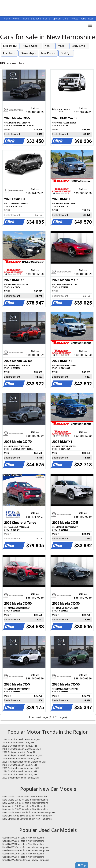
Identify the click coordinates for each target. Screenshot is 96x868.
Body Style (79, 46)
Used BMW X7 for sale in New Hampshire (23, 854)
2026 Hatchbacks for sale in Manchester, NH (24, 762)
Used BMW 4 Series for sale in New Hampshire (26, 860)
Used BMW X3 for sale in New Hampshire (23, 838)
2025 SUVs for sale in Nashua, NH (20, 765)
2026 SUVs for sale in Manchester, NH (22, 749)
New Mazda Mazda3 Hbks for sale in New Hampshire (29, 812)
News (16, 19)
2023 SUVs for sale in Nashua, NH (20, 775)
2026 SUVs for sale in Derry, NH (18, 743)
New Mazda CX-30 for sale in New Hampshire (25, 803)
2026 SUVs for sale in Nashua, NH (20, 746)
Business (36, 19)
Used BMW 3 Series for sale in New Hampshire (26, 847)
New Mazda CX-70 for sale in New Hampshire (25, 809)
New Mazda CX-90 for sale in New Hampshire (25, 806)
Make (62, 46)
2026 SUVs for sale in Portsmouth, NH (21, 739)
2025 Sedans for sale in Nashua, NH (20, 768)
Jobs (84, 19)
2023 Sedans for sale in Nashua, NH (20, 778)
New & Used (31, 46)
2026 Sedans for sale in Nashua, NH (20, 759)
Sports (47, 19)
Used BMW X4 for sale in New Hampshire (23, 857)
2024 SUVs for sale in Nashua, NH (20, 771)
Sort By (66, 53)
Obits (66, 19)
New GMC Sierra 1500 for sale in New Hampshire (27, 816)
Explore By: (10, 46)
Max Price (48, 53)
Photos (75, 19)
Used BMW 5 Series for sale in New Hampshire (26, 850)
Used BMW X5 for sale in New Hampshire (23, 841)
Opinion (57, 19)
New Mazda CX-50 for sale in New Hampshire (25, 800)
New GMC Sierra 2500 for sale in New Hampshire (27, 819)
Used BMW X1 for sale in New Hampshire (23, 844)
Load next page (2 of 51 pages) (48, 717)
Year (49, 46)
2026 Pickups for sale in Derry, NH (19, 752)
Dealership (28, 53)
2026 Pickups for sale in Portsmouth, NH (22, 755)
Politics (25, 19)
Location (9, 53)
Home (7, 19)
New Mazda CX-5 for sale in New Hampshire (25, 797)
